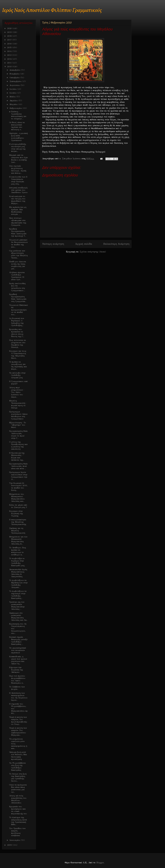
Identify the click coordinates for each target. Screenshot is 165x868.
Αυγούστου (15, 85)
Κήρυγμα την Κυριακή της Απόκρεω (16, 670)
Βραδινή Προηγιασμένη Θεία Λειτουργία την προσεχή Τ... (18, 232)
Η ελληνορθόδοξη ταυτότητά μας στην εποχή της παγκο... (18, 148)
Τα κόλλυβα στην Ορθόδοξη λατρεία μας (17, 375)
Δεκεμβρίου (15, 70)
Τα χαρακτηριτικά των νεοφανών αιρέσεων (18, 650)
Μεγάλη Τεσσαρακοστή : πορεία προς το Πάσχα (18, 404)
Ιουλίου (13, 89)
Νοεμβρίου (15, 74)
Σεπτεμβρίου (16, 81)
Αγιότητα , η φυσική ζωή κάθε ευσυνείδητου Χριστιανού (18, 137)
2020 (10, 28)
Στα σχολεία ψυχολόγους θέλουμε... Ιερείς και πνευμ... (18, 169)
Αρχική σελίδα (84, 244)
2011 (10, 63)
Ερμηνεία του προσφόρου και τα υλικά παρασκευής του (18, 810)
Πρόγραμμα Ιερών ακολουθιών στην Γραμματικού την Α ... (18, 476)
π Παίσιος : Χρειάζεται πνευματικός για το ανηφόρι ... (18, 115)
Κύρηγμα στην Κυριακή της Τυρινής (16, 513)
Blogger (100, 863)
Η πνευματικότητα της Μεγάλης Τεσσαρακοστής (18, 522)
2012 (10, 59)
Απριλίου (14, 101)
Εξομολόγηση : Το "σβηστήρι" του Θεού (18, 425)
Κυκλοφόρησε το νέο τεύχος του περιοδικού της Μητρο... (17, 200)
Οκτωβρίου (15, 78)
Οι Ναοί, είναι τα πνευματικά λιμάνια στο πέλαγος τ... (17, 126)
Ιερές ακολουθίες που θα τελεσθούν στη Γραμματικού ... (17, 287)
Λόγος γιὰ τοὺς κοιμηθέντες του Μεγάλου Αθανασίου (18, 799)
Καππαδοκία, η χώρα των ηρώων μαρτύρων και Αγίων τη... (18, 660)
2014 (10, 51)
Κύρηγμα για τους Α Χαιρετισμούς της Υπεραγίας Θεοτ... (18, 355)
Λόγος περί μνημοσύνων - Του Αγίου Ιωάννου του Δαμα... (17, 392)
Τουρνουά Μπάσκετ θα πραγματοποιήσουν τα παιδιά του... (19, 310)
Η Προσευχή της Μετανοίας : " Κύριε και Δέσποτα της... (17, 456)
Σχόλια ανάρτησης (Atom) (93, 252)
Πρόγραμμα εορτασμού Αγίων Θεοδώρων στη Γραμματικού (18, 415)
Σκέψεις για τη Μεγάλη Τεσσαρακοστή (17, 531)
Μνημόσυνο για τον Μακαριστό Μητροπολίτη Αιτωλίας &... (18, 540)
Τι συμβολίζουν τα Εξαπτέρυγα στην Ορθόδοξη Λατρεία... (18, 584)
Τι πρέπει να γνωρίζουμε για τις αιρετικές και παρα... (18, 365)
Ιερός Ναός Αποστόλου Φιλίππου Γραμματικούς (52, 11)
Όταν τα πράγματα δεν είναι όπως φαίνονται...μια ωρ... (18, 788)
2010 (10, 67)
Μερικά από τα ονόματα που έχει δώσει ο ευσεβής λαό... (18, 159)
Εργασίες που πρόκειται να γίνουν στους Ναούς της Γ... (17, 333)
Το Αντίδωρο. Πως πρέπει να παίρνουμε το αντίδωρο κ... (18, 551)
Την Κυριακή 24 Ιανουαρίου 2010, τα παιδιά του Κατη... (18, 487)
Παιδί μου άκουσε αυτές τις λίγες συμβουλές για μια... (18, 265)
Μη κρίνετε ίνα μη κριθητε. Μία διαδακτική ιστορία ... (18, 211)
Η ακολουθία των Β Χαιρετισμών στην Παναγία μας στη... (18, 180)
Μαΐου (13, 97)
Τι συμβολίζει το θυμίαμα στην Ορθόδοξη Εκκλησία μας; (17, 562)
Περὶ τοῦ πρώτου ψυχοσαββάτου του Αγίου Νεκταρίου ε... (17, 679)
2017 (10, 40)
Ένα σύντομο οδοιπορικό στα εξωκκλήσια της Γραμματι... (18, 222)
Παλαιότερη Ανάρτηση (116, 244)
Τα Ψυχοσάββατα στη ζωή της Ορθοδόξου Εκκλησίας (17, 767)
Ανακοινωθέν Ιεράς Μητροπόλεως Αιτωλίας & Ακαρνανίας (18, 573)
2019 (10, 32)
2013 (10, 55)
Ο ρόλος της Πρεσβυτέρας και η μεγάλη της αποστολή (18, 445)
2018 (10, 36)
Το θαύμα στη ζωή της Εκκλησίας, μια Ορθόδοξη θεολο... (18, 777)
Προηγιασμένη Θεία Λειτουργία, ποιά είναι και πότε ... (18, 466)
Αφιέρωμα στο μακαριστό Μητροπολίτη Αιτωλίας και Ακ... (18, 617)
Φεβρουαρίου (16, 108)
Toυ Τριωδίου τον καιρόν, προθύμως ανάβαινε (17, 832)
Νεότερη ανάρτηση (53, 244)
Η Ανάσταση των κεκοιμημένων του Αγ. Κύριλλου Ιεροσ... (18, 697)
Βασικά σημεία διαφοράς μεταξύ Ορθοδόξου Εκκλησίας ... (18, 641)
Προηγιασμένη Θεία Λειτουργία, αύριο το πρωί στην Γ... (18, 435)
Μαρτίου (14, 104)
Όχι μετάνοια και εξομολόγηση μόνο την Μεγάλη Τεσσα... (18, 254)
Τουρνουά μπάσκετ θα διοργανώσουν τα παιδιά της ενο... (18, 243)
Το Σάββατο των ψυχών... (17, 688)
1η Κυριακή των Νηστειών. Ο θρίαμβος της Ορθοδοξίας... (17, 322)
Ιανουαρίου (15, 840)
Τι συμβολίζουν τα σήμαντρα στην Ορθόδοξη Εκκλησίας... (18, 595)
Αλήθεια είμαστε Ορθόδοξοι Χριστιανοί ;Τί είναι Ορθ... (17, 276)
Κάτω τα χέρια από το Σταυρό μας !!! (18, 506)
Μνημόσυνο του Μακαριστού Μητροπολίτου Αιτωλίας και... (17, 498)
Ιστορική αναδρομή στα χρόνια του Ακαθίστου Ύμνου (18, 190)
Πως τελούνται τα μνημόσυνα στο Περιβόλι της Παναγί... (18, 344)
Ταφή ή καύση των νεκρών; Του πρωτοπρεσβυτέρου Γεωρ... (18, 721)
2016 (10, 44)
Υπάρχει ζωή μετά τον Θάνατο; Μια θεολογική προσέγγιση (18, 756)
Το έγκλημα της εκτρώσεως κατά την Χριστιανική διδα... (18, 821)
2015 (10, 47)
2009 (10, 845)
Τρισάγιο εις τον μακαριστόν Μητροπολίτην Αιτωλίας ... (17, 606)
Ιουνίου (13, 93)
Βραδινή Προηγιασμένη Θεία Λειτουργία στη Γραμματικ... (18, 298)
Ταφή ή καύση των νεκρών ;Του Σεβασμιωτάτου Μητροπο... (18, 731)
